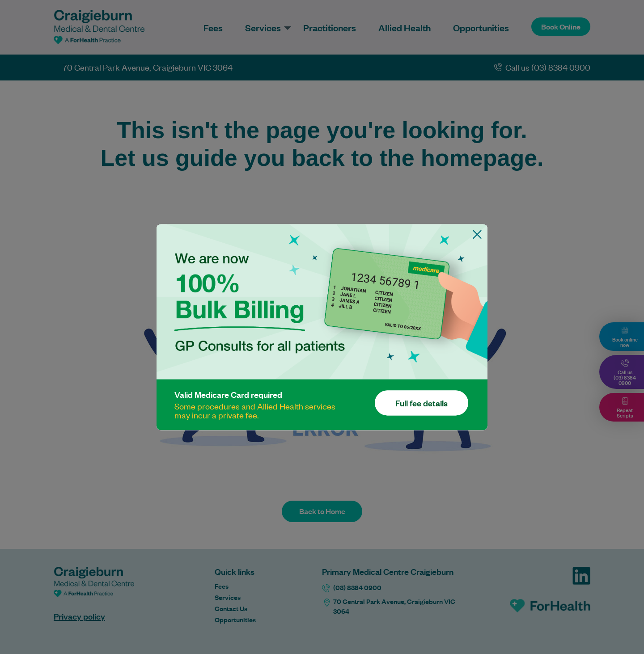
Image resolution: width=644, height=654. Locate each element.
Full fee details (422, 403)
